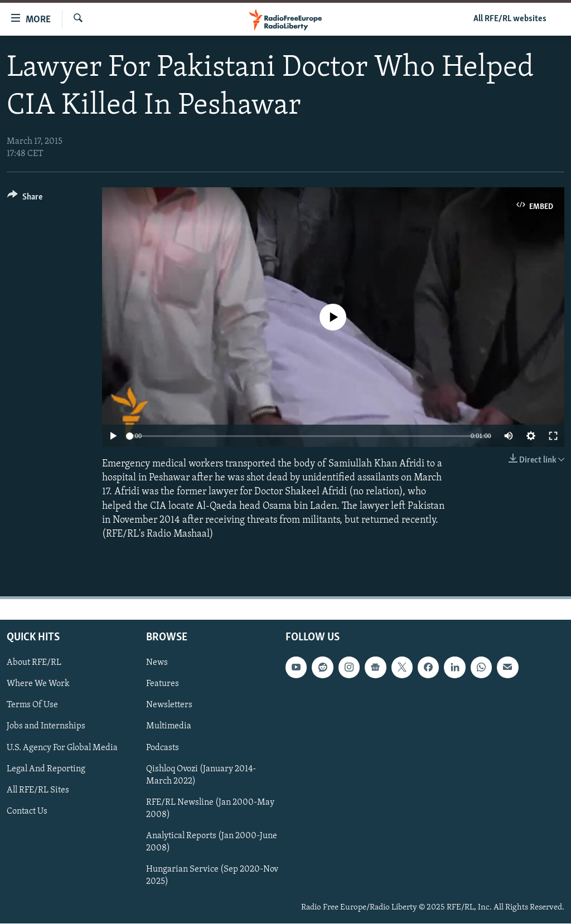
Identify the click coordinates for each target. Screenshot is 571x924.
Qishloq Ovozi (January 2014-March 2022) (201, 775)
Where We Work (38, 684)
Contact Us (27, 811)
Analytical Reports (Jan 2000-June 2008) (212, 842)
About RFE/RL (34, 663)
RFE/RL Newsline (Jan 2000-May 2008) (210, 809)
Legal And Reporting (46, 769)
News (157, 663)
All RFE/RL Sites (38, 790)
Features (163, 684)
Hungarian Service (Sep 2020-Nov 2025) (212, 876)
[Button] (25, 199)
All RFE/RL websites (510, 19)
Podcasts (163, 748)
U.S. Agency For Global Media (62, 748)
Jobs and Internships (46, 727)
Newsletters (169, 706)
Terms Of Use (32, 706)
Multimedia (169, 727)
